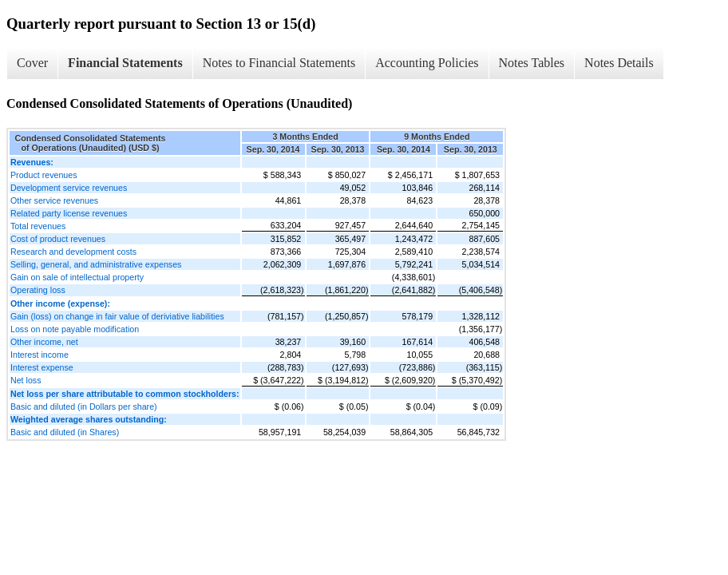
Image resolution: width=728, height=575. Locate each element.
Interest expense (42, 367)
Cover (32, 63)
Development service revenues (69, 188)
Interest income (40, 355)
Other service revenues (54, 200)
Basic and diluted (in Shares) (65, 432)
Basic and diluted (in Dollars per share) (84, 406)
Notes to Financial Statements (279, 63)
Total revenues (38, 226)
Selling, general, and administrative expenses (96, 264)
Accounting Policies (427, 63)
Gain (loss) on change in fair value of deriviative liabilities (117, 316)
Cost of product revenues (58, 239)
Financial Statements (125, 63)
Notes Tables (532, 63)
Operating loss (38, 290)
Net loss (26, 380)
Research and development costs (73, 252)
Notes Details (619, 63)
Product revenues (44, 175)
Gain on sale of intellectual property (77, 277)
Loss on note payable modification (75, 329)
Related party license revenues (69, 213)
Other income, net (44, 342)
